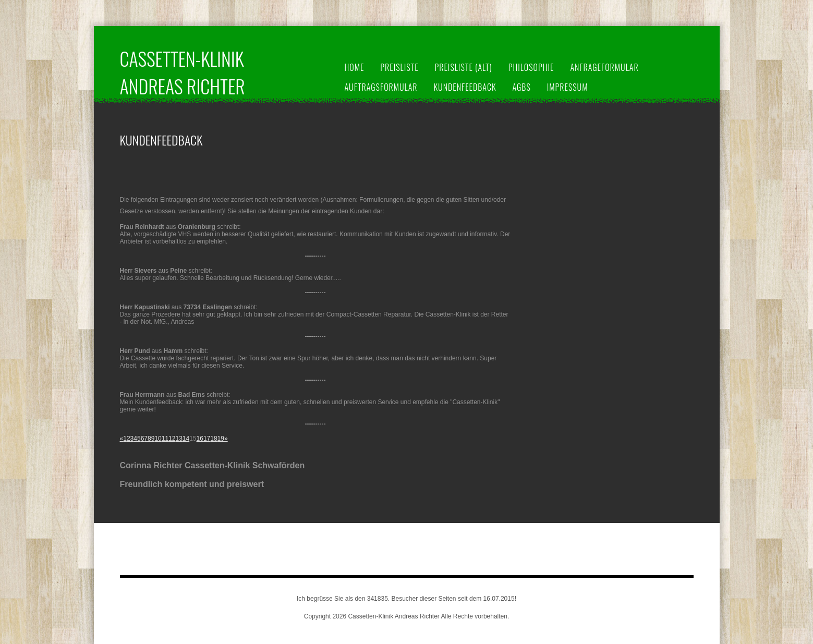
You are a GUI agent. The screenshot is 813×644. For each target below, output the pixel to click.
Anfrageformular (604, 67)
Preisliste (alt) (464, 67)
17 (207, 439)
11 (165, 439)
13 (179, 439)
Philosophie (531, 67)
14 (186, 439)
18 (214, 439)
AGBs (521, 87)
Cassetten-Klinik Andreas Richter (183, 72)
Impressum (568, 87)
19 (221, 439)
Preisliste (399, 67)
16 (200, 439)
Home (355, 67)
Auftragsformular (381, 87)
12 (172, 439)
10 (158, 439)
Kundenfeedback (465, 87)
